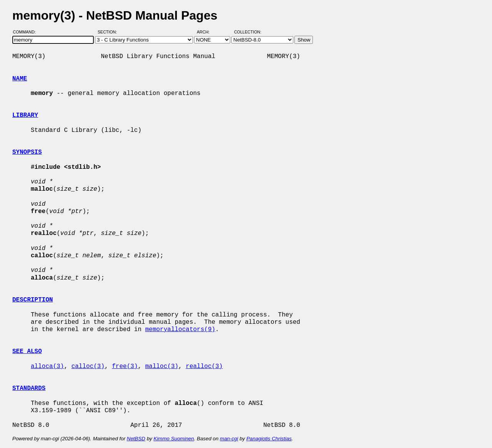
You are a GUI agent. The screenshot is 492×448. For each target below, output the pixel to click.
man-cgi (229, 439)
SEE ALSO (27, 351)
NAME (20, 79)
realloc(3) (204, 366)
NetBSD (136, 439)
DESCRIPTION (33, 300)
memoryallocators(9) (180, 330)
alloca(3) (47, 366)
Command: (27, 32)
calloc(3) (88, 366)
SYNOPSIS (27, 152)
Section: (109, 32)
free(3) (125, 366)
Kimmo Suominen (174, 439)
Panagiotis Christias (269, 439)
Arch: (207, 32)
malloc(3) (162, 366)
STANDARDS (29, 388)
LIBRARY (25, 115)
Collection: (248, 32)
